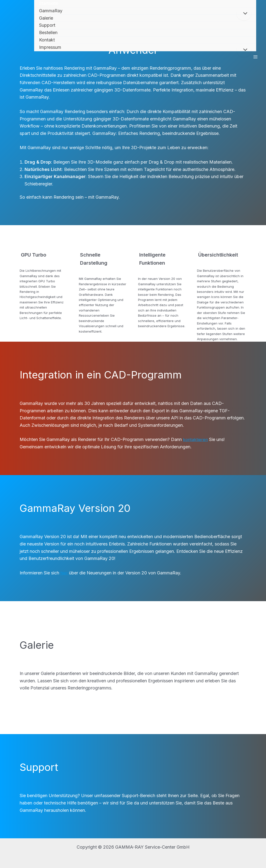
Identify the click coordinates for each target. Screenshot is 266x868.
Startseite (49, 3)
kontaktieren (196, 439)
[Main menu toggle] (255, 57)
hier (65, 573)
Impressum (50, 47)
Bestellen (48, 32)
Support (47, 25)
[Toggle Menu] (244, 14)
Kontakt (47, 40)
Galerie (46, 18)
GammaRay (51, 11)
